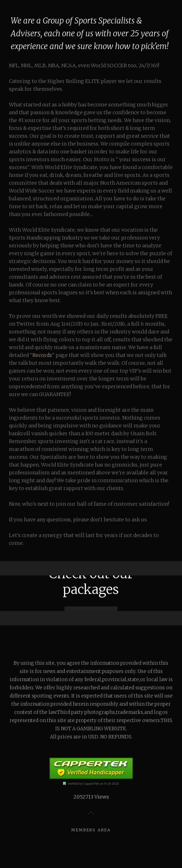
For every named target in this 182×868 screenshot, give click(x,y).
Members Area (91, 830)
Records (42, 355)
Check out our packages (91, 582)
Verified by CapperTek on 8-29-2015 (93, 784)
